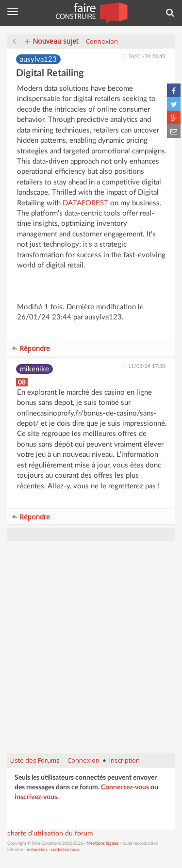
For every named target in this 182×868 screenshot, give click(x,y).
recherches (37, 850)
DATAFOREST (85, 203)
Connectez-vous (125, 787)
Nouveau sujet (52, 41)
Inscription (124, 760)
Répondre (31, 348)
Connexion (102, 41)
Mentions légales (103, 843)
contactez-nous (65, 850)
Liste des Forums (35, 760)
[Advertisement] (91, 652)
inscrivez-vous (36, 797)
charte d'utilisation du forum (50, 834)
